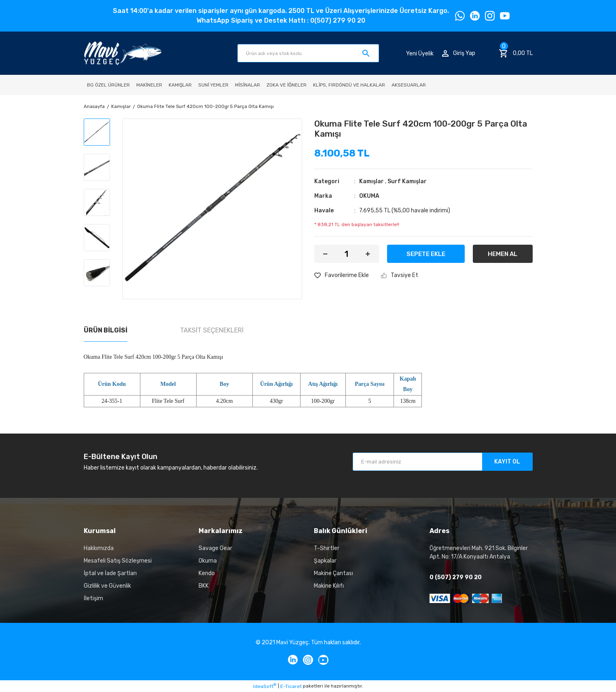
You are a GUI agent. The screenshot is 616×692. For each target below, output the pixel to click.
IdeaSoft (265, 686)
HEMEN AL (503, 254)
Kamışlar (372, 181)
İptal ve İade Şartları (110, 573)
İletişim (93, 598)
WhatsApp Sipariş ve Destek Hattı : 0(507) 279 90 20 (281, 20)
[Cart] (516, 53)
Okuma (208, 561)
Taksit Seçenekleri (212, 330)
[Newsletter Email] (443, 462)
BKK (204, 586)
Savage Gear (215, 548)
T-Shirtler (327, 548)
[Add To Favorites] (342, 275)
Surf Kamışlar (407, 181)
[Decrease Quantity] (325, 254)
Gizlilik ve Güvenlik (107, 586)
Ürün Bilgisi (106, 330)
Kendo (207, 573)
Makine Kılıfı (329, 586)
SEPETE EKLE (426, 254)
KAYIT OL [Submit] (507, 462)
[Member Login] (459, 53)
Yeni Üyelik (420, 53)
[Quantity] (347, 254)
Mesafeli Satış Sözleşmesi (118, 561)
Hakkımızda (99, 548)
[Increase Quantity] (368, 254)
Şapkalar (325, 561)
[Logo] (123, 53)
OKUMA (369, 196)
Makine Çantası (333, 573)
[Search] (308, 53)
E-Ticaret (291, 686)
